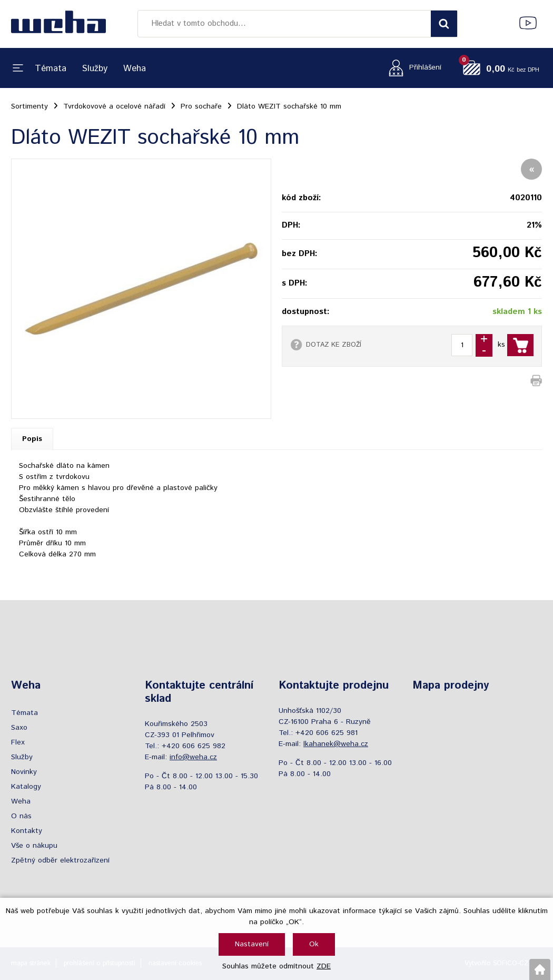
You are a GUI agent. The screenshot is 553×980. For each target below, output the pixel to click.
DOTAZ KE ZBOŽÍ (334, 345)
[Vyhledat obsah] (444, 24)
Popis (32, 439)
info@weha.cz (193, 757)
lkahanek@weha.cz (336, 744)
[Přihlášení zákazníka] (412, 68)
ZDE (324, 966)
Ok (314, 944)
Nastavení (252, 944)
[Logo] (58, 24)
